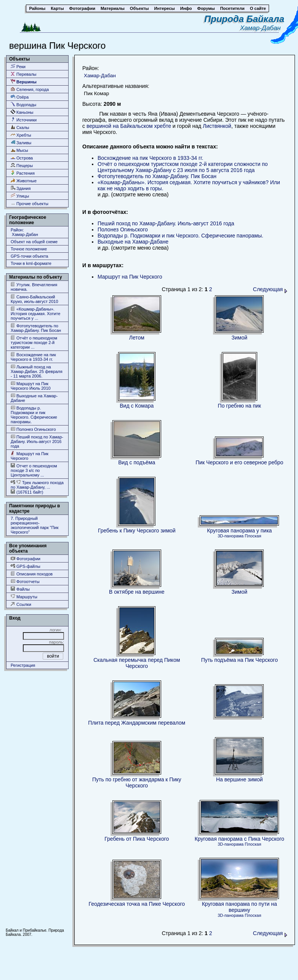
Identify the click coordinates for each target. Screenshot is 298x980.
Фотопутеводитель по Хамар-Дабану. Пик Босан (36, 328)
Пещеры (22, 165)
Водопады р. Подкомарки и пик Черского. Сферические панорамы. (34, 415)
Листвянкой (217, 126)
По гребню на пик (240, 406)
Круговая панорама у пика (239, 531)
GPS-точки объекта (29, 256)
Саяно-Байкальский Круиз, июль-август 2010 (34, 299)
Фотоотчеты (25, 581)
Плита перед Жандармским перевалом (137, 723)
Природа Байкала (244, 19)
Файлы (20, 589)
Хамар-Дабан (262, 28)
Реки (18, 66)
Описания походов (32, 574)
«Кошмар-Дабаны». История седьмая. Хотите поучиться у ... (35, 313)
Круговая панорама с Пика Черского (240, 839)
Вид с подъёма (137, 462)
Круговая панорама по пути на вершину (240, 907)
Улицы (20, 196)
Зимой (240, 338)
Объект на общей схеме (34, 242)
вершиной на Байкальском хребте (129, 126)
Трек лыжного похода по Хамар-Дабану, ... (37, 485)
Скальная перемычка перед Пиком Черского (137, 663)
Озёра (20, 97)
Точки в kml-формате (31, 263)
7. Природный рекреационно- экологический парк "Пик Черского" (35, 525)
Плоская (253, 536)
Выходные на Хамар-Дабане (34, 398)
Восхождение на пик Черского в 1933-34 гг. (33, 357)
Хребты (21, 135)
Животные (24, 181)
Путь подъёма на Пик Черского (240, 660)
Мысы (19, 150)
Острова (22, 158)
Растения (23, 173)
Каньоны (22, 112)
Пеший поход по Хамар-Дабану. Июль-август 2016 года (37, 441)
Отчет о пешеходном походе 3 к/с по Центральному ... (34, 470)
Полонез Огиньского (33, 429)
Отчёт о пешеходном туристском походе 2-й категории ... (34, 342)
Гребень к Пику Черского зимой (137, 531)
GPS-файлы (26, 566)
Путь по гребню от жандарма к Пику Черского (137, 782)
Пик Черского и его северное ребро (239, 462)
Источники (24, 120)
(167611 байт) (27, 492)
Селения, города (30, 89)
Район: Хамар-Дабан (24, 232)
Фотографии (26, 559)
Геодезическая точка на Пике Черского (137, 904)
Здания (21, 188)
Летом (137, 338)
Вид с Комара (137, 406)
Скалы (20, 127)
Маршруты (24, 597)
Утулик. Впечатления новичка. (34, 287)
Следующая (270, 289)
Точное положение (29, 249)
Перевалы (23, 74)
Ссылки (21, 604)
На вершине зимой (240, 779)
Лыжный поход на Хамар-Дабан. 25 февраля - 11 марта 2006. (37, 371)
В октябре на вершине (137, 592)
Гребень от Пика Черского (137, 839)
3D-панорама (231, 536)
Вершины (24, 82)
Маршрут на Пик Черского (30, 456)
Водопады (23, 104)
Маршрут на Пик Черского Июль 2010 (31, 386)
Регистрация (23, 665)
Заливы (21, 143)
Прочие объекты (30, 203)
